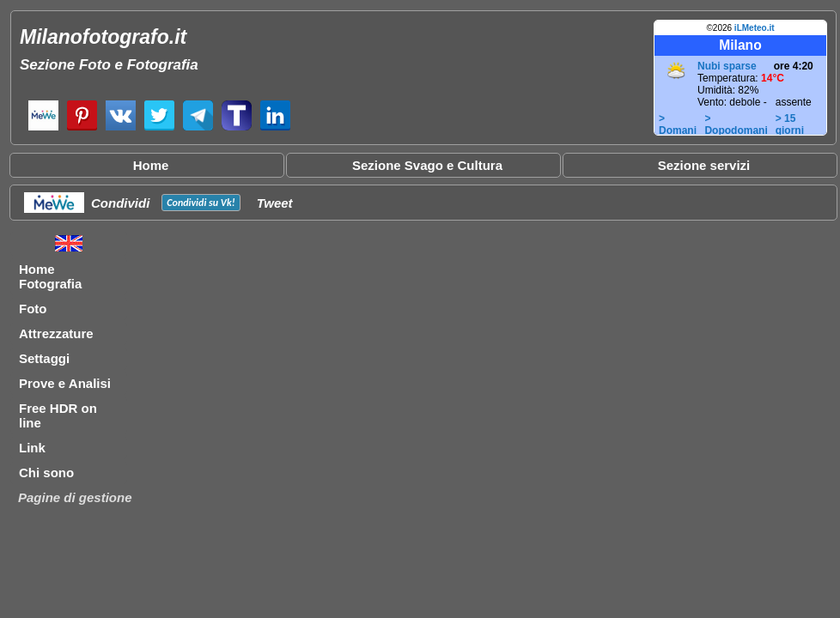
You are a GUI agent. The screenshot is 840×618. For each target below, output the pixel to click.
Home (151, 165)
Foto (33, 309)
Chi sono (46, 473)
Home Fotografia (50, 276)
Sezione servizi (704, 165)
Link (32, 448)
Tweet (275, 203)
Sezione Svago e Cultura (427, 165)
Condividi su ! (201, 203)
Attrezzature (56, 333)
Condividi (120, 203)
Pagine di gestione (75, 497)
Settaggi (44, 358)
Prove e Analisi (65, 383)
